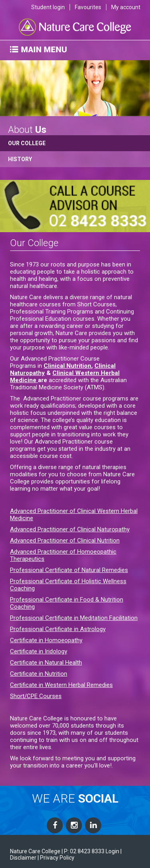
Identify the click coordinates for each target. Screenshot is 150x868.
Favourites (88, 7)
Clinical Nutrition (67, 366)
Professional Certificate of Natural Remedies (69, 570)
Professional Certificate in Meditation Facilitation (74, 618)
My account (126, 7)
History (20, 159)
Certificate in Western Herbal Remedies (61, 685)
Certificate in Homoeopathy (46, 640)
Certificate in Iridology (39, 651)
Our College (27, 143)
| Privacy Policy (56, 858)
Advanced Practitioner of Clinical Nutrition (65, 541)
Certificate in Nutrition (39, 674)
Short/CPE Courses (36, 696)
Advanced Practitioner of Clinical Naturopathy (70, 529)
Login (112, 851)
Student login (48, 7)
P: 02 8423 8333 (84, 851)
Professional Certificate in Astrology (58, 629)
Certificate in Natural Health (46, 663)
